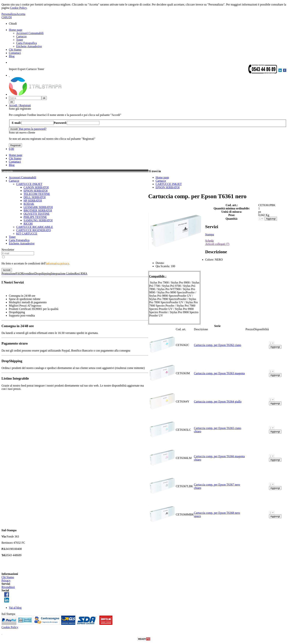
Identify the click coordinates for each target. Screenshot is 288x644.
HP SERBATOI (33, 201)
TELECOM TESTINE (37, 194)
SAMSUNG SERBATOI (38, 220)
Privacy (6, 580)
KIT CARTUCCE (27, 234)
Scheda (209, 241)
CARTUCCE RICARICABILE (35, 227)
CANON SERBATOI (36, 187)
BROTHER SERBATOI (38, 210)
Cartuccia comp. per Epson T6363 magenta (219, 373)
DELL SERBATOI (35, 197)
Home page (16, 30)
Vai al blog (15, 608)
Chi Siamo (15, 50)
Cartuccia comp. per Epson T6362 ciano (218, 345)
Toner (20, 40)
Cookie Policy (18, 8)
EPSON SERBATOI (36, 191)
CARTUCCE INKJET (29, 184)
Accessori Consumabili (30, 33)
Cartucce (21, 36)
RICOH (28, 224)
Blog (12, 56)
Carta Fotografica (26, 43)
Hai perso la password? (33, 129)
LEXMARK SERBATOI (38, 207)
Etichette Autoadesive (29, 46)
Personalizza (9, 14)
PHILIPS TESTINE (35, 217)
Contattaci (15, 53)
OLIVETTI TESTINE (36, 214)
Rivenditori (8, 587)
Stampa (210, 234)
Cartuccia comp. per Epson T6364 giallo (218, 401)
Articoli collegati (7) (217, 244)
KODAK (29, 204)
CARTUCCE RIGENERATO (34, 230)
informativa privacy (57, 263)
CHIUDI (7, 17)
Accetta (21, 14)
